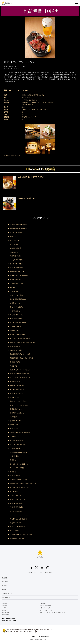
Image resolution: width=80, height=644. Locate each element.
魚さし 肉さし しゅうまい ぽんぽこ (21, 378)
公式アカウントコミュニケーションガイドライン (52, 612)
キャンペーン (6, 598)
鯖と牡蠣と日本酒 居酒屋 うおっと (21, 338)
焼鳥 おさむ (14, 366)
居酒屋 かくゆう (15, 382)
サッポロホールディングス (9, 620)
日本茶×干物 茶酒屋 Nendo (18, 299)
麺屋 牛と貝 (14, 429)
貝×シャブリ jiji (15, 240)
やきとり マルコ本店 (16, 260)
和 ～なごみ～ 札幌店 (17, 264)
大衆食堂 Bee (14, 417)
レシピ (4, 590)
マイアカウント (6, 608)
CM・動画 (5, 582)
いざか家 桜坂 (14, 291)
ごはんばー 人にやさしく (18, 413)
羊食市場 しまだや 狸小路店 (19, 519)
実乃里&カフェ (15, 397)
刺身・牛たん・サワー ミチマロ (20, 276)
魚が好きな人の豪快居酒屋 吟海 (20, 374)
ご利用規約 (43, 603)
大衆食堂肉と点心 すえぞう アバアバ (21, 535)
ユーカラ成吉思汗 (16, 327)
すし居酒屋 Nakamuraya (17, 440)
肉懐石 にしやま (15, 303)
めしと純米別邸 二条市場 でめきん (21, 487)
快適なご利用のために (46, 606)
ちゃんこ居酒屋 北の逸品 (18, 334)
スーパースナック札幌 (17, 468)
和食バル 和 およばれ (17, 307)
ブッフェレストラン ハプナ (18, 495)
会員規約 (5, 610)
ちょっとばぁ (14, 244)
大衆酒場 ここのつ (16, 436)
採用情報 (5, 606)
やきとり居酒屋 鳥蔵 (16, 268)
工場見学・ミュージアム (9, 594)
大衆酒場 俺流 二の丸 (17, 283)
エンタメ (5, 586)
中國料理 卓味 (14, 456)
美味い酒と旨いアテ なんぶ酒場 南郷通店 (23, 342)
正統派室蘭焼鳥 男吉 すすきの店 (20, 354)
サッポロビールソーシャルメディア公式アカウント (40, 572)
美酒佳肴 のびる (15, 362)
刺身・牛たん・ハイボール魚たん (20, 370)
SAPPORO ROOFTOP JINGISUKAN (21, 515)
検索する (73, 3)
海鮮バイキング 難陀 (16, 295)
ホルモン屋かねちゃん (17, 232)
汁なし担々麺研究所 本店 (18, 444)
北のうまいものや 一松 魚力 (19, 401)
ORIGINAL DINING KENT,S (18, 452)
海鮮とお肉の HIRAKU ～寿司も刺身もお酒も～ (25, 484)
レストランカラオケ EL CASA (19, 405)
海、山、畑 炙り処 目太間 (18, 323)
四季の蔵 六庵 (14, 331)
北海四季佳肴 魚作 (16, 346)
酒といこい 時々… (16, 476)
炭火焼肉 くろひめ (16, 421)
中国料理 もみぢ (15, 311)
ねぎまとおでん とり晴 (17, 389)
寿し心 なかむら (15, 531)
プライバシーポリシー (46, 608)
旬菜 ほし (13, 236)
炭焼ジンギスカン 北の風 (18, 499)
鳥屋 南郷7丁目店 (15, 256)
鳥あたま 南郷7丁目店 (17, 315)
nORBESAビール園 (16, 350)
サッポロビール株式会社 (9, 619)
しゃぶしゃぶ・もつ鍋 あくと (19, 464)
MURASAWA (14, 252)
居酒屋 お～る (14, 460)
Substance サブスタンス (17, 539)
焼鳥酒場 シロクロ (16, 523)
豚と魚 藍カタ (14, 491)
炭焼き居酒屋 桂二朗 (16, 507)
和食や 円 (13, 472)
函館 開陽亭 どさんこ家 (17, 272)
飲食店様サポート (7, 615)
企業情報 (5, 603)
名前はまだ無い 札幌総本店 (18, 225)
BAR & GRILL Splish (16, 511)
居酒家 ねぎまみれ (16, 279)
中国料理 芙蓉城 (15, 448)
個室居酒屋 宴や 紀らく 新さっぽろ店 (21, 358)
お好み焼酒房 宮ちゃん (17, 503)
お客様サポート (6, 612)
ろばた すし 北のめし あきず (19, 480)
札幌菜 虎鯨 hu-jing (16, 409)
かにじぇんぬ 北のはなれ (18, 527)
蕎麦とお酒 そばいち (16, 393)
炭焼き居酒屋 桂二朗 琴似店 (19, 228)
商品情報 (5, 578)
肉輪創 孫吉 (14, 425)
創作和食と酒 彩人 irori (17, 385)
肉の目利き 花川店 (16, 248)
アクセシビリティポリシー (47, 610)
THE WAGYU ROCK (16, 319)
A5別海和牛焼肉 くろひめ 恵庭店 (20, 433)
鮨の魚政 (13, 287)
